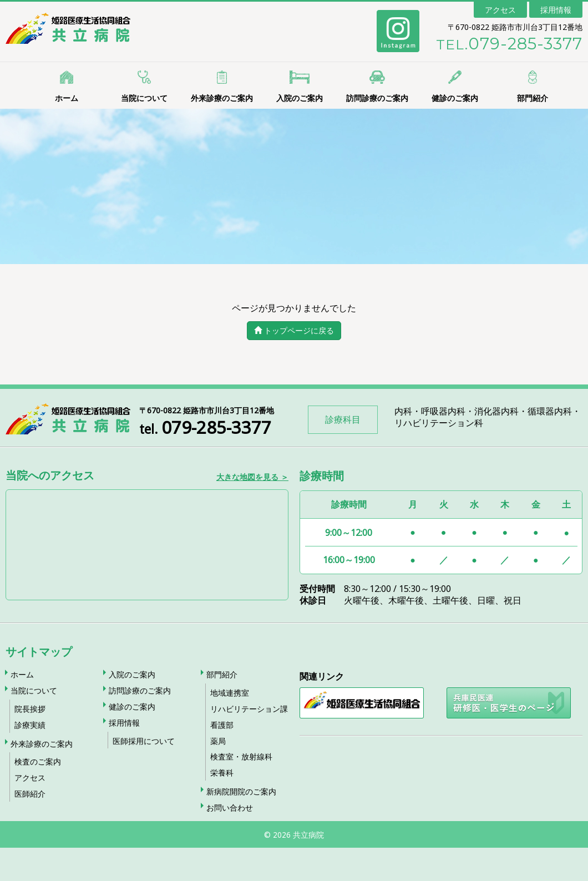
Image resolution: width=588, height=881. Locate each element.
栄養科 (222, 773)
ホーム (67, 98)
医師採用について (144, 741)
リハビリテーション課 (249, 709)
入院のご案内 (300, 98)
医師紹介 (30, 794)
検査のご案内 (38, 761)
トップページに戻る (294, 330)
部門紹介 (533, 98)
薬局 (218, 741)
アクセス (500, 10)
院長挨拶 (30, 709)
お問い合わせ (230, 807)
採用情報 (556, 10)
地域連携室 (230, 693)
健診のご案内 (455, 98)
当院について (144, 98)
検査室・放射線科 (241, 756)
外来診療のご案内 (222, 98)
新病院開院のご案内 (241, 791)
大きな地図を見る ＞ (252, 476)
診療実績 (30, 725)
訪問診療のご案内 (377, 98)
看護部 (222, 725)
